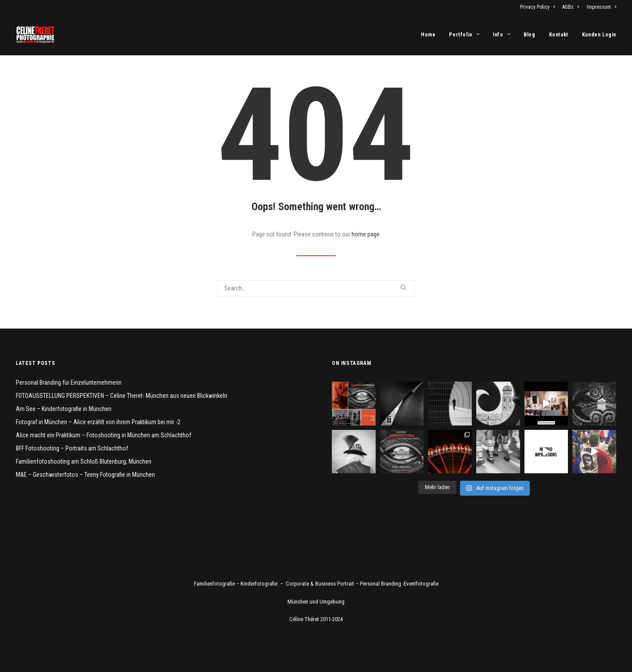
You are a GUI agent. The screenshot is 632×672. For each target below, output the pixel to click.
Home (428, 35)
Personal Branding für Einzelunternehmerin (69, 382)
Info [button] (501, 35)
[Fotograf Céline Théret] (35, 35)
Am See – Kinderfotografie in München (64, 409)
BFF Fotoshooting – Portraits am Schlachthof (72, 448)
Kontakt (559, 35)
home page (366, 234)
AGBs (571, 7)
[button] (403, 287)
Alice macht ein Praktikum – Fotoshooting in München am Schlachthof (104, 435)
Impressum (601, 7)
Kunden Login (599, 35)
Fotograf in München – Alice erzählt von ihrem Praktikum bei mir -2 (98, 422)
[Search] (316, 288)
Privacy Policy (537, 7)
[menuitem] (539, 7)
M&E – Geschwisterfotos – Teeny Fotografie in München (85, 475)
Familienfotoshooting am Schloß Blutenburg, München (84, 461)
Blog (529, 35)
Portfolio (464, 35)
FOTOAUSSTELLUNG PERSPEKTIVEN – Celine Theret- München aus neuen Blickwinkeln (122, 396)
